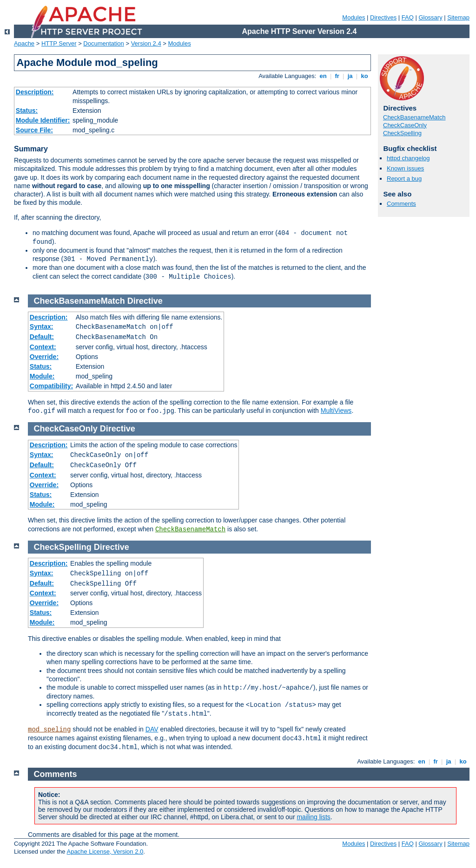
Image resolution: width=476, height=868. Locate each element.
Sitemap (458, 17)
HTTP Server (59, 43)
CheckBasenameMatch (414, 117)
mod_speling (49, 730)
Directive (145, 301)
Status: (27, 111)
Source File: (34, 130)
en (323, 76)
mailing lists (313, 817)
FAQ (408, 17)
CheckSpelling (402, 133)
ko (364, 76)
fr (337, 76)
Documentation (103, 43)
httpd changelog (408, 158)
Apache (24, 43)
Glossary (430, 17)
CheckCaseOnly (405, 125)
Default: (42, 337)
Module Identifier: (43, 120)
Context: (43, 347)
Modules (354, 17)
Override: (44, 357)
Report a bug (404, 179)
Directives (383, 17)
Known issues (405, 168)
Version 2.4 (146, 43)
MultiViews (336, 411)
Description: (35, 92)
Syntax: (42, 326)
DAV (152, 729)
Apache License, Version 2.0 (105, 852)
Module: (42, 376)
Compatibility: (51, 386)
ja (350, 76)
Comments (401, 204)
